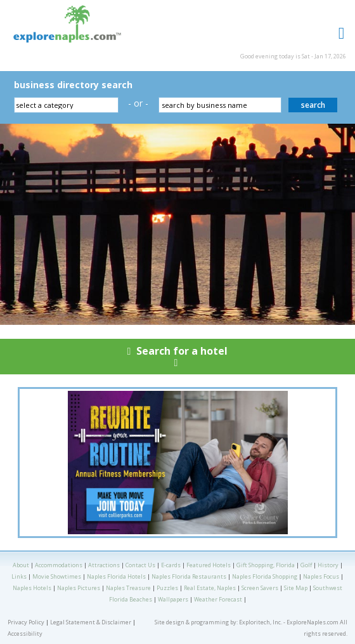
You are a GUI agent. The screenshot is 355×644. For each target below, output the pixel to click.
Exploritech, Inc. (261, 622)
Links (19, 576)
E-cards (171, 565)
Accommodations (59, 565)
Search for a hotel (177, 359)
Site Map (296, 588)
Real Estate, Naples (210, 588)
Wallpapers (173, 599)
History (328, 565)
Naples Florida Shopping (265, 576)
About (21, 565)
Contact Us (140, 565)
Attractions (104, 565)
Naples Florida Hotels (116, 576)
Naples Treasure (128, 588)
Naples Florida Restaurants (189, 576)
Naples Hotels (32, 588)
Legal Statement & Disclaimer (91, 622)
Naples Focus (321, 576)
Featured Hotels (209, 565)
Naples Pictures (79, 588)
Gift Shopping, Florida (266, 565)
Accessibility (25, 634)
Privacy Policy (26, 622)
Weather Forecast (218, 599)
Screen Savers (260, 588)
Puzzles (167, 588)
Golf (306, 565)
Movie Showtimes (57, 576)
